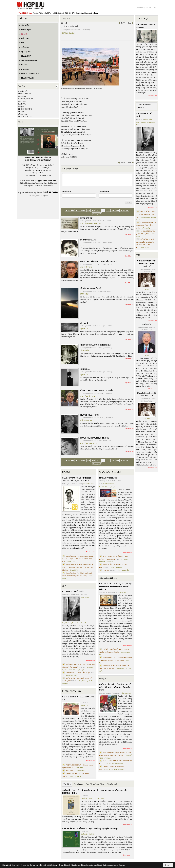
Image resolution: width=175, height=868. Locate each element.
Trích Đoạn (78, 784)
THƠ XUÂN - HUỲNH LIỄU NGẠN (78, 673)
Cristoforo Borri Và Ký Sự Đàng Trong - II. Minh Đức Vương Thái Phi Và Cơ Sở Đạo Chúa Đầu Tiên (78, 567)
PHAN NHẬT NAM (118, 764)
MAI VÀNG (70, 771)
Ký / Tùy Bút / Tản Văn (72, 691)
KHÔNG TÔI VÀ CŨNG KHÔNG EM (95, 345)
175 (117, 210)
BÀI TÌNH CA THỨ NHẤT (73, 592)
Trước (123, 23)
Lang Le (21, 106)
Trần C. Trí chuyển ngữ (77, 670)
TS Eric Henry (99, 798)
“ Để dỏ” (106, 570)
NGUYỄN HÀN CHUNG (89, 443)
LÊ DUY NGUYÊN (25, 117)
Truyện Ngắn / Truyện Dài (110, 472)
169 (88, 210)
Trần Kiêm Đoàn (126, 693)
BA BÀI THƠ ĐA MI (88, 240)
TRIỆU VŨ (84, 705)
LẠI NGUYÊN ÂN (25, 94)
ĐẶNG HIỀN (84, 294)
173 (108, 210)
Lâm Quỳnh (22, 101)
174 (113, 210)
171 (98, 210)
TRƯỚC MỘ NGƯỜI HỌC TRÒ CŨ (94, 438)
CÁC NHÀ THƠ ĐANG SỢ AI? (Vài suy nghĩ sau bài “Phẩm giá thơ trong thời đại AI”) (115, 586)
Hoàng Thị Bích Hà (75, 776)
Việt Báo (146, 419)
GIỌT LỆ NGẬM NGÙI (89, 415)
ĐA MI (82, 245)
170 (93, 210)
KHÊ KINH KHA (86, 420)
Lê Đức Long (23, 114)
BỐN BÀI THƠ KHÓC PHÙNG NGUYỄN (97, 391)
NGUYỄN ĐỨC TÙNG (88, 396)
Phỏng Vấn (104, 679)
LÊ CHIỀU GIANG (25, 109)
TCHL (146, 289)
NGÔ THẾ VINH (86, 267)
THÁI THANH (81, 771)
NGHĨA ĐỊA (85, 369)
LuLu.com (52, 180)
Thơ (64, 586)
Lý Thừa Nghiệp (68, 33)
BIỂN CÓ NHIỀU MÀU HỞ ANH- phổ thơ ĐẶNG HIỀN (146, 225)
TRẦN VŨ (108, 764)
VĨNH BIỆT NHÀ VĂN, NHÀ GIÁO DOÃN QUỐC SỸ (147, 264)
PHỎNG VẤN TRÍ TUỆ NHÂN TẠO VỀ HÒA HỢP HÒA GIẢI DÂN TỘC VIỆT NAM (115, 687)
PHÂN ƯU (147, 324)
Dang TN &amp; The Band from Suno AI (74, 623)
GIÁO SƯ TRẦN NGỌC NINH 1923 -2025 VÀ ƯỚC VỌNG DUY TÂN (76, 479)
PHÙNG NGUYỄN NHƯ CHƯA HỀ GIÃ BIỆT (98, 262)
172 (103, 210)
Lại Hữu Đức (23, 91)
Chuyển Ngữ (112, 784)
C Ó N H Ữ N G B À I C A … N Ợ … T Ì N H (78, 698)
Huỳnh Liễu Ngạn (72, 675)
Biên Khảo (67, 472)
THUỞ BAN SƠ (86, 218)
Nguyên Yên (84, 329)
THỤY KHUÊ (71, 562)
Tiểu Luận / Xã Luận (108, 578)
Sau (129, 23)
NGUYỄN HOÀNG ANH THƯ (91, 224)
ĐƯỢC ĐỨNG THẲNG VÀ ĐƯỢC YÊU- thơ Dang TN (146, 214)
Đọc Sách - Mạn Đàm (95, 784)
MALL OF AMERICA (108, 478)
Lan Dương (22, 104)
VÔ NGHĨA (84, 323)
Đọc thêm (128, 234)
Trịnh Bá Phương (119, 769)
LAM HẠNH (23, 96)
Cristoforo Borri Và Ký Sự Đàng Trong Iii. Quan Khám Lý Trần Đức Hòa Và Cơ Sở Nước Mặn (78, 559)
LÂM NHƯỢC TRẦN (26, 99)
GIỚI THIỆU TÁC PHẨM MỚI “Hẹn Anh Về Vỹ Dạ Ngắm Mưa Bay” (90, 829)
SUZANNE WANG (109, 484)
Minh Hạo (123, 592)
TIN (138, 255)
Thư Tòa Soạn (142, 19)
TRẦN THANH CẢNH (123, 570)
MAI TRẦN (107, 758)
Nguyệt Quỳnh (108, 769)
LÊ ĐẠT (21, 112)
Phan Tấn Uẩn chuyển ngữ (107, 487)
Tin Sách (67, 784)
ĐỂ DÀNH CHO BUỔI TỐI (91, 288)
